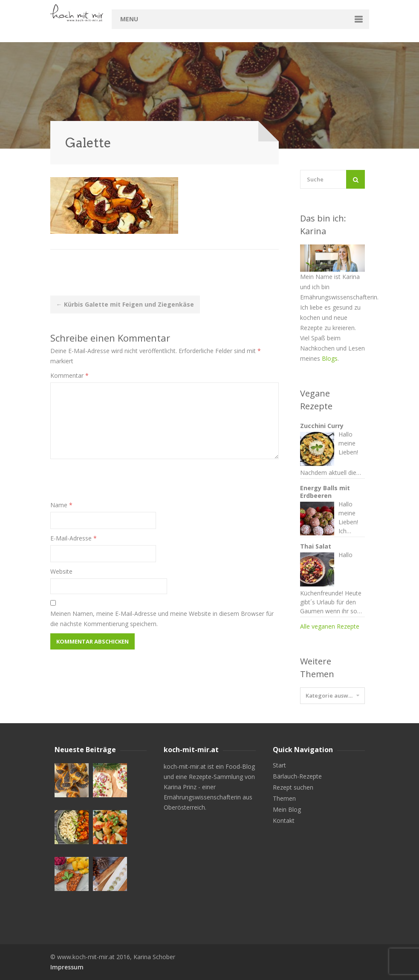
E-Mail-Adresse (74, 538)
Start (279, 765)
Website (61, 571)
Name (61, 505)
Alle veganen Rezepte (330, 626)
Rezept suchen (293, 787)
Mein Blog (287, 810)
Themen (284, 799)
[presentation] (115, 483)
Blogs (330, 358)
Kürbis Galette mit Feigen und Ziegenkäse (125, 304)
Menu (129, 19)
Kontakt (284, 821)
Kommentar (69, 375)
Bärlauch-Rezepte (297, 776)
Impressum (67, 967)
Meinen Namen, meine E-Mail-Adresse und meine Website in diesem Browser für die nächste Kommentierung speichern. (162, 619)
